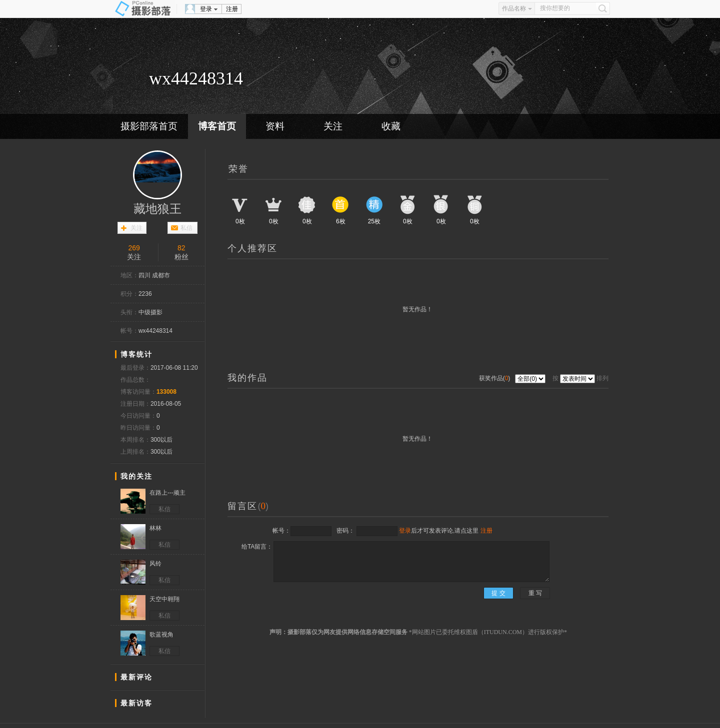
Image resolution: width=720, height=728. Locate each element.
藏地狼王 (157, 209)
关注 (333, 126)
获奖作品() (495, 378)
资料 (275, 126)
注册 (232, 9)
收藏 (391, 126)
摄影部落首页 (149, 126)
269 (134, 248)
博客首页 (217, 126)
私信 (186, 228)
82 (181, 248)
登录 (206, 9)
